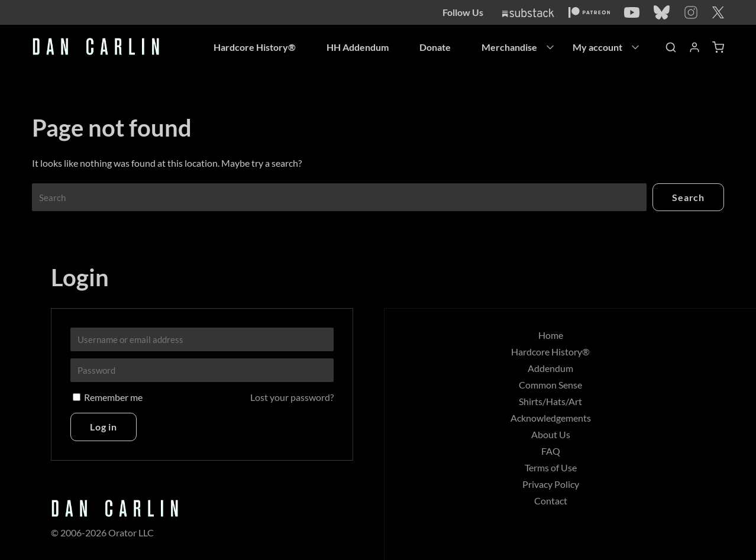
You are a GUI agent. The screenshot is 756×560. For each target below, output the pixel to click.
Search (688, 197)
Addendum (550, 368)
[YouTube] (632, 12)
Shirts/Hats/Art (550, 401)
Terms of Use (551, 467)
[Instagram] (691, 12)
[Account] (694, 47)
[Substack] (528, 13)
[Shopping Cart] (718, 47)
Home (551, 335)
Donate (435, 47)
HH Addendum (358, 47)
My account (597, 47)
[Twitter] (718, 12)
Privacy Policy (551, 484)
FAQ (551, 451)
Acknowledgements (551, 418)
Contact (551, 501)
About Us (551, 434)
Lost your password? (292, 397)
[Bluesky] (662, 12)
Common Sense (550, 385)
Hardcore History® (255, 47)
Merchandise (509, 47)
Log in (104, 427)
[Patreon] (589, 12)
